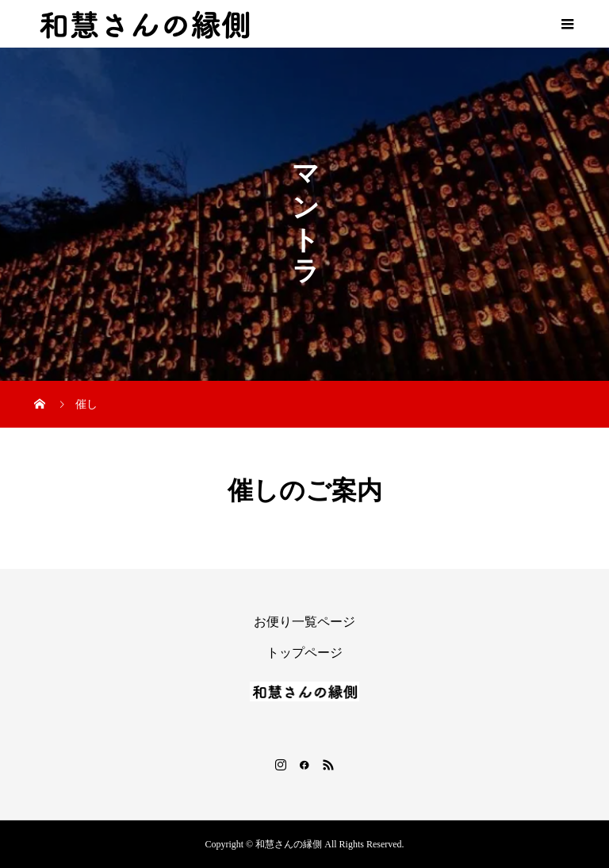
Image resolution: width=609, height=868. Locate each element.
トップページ (304, 653)
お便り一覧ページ (304, 622)
